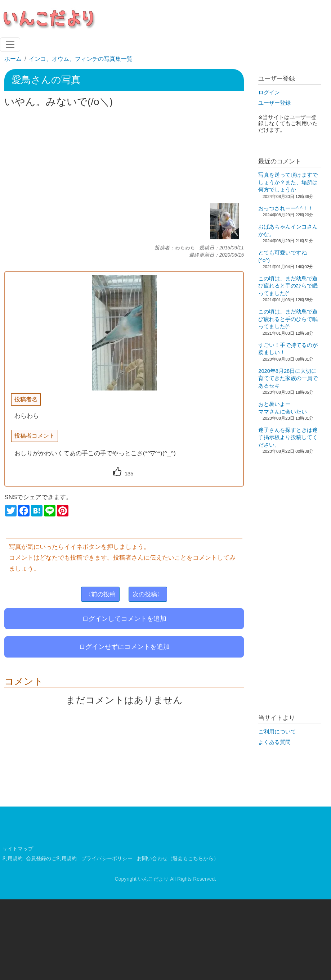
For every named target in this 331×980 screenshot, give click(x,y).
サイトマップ (18, 849)
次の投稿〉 (148, 594)
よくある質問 (274, 742)
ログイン (269, 92)
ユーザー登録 (274, 103)
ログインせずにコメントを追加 (124, 647)
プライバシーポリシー (108, 859)
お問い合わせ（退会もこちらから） (178, 859)
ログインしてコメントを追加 (124, 619)
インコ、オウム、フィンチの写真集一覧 (81, 59)
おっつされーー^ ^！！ (286, 208)
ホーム (13, 59)
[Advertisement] (124, 156)
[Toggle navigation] (10, 45)
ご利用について (277, 732)
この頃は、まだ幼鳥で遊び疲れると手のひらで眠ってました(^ (288, 286)
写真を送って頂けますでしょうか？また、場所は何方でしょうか (288, 182)
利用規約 (13, 859)
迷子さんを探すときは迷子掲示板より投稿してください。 (288, 437)
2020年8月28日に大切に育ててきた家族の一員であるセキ (288, 378)
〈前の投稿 (100, 594)
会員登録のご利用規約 (52, 859)
